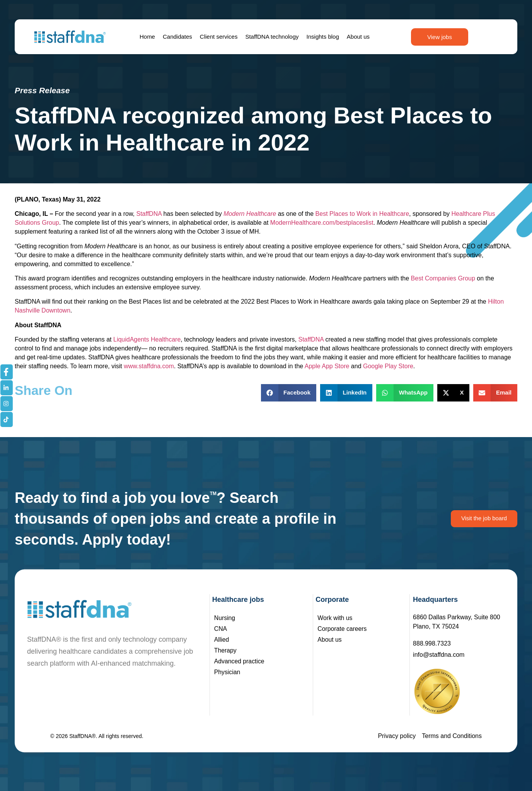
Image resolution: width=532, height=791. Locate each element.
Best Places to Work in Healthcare (362, 214)
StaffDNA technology (272, 37)
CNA (221, 629)
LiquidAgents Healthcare (147, 339)
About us (358, 37)
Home (147, 37)
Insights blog (323, 37)
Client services (219, 37)
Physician (227, 672)
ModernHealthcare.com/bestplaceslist (322, 223)
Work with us (335, 618)
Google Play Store (388, 366)
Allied (222, 640)
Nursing (225, 618)
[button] (289, 393)
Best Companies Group (443, 278)
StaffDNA (149, 214)
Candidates (177, 37)
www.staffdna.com (149, 366)
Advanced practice (240, 661)
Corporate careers (342, 629)
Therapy (226, 650)
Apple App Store (327, 366)
